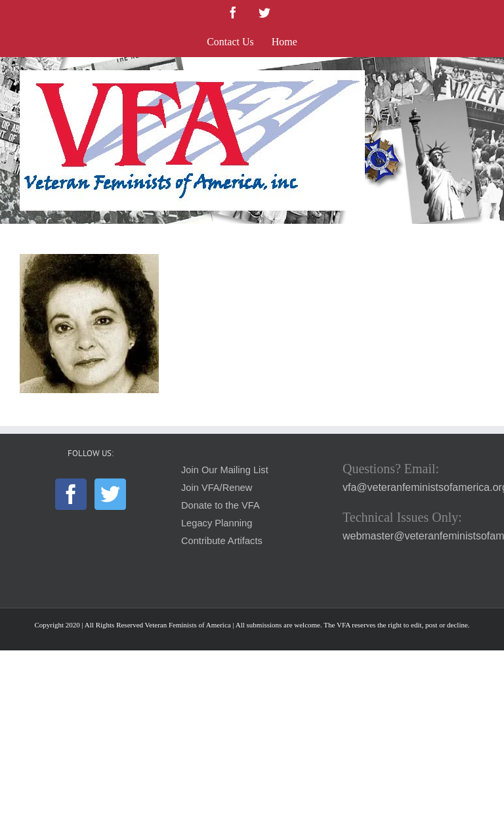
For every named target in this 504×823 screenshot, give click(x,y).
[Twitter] (110, 494)
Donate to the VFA (220, 505)
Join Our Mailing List (225, 470)
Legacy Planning (217, 523)
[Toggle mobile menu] (477, 77)
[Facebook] (71, 494)
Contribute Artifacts (222, 541)
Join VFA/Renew (217, 488)
